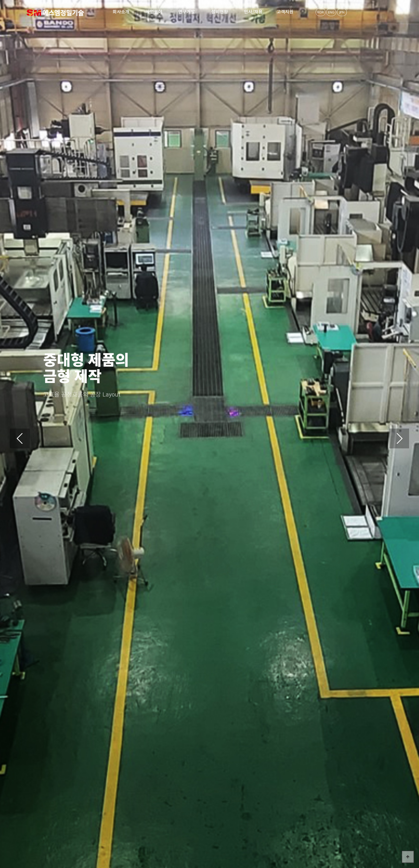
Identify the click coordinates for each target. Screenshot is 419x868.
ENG (331, 12)
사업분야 (154, 12)
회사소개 (121, 12)
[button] (399, 438)
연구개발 (187, 12)
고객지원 (285, 12)
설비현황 (220, 12)
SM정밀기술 (55, 13)
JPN (342, 12)
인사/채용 (253, 12)
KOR (321, 12)
